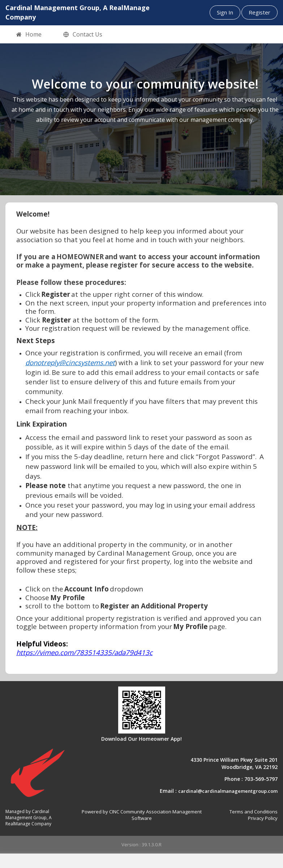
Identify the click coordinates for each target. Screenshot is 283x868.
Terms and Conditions (254, 812)
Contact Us (83, 35)
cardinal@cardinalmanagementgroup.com (228, 791)
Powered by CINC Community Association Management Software (142, 815)
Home (29, 35)
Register (260, 12)
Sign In (225, 12)
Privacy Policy (263, 818)
